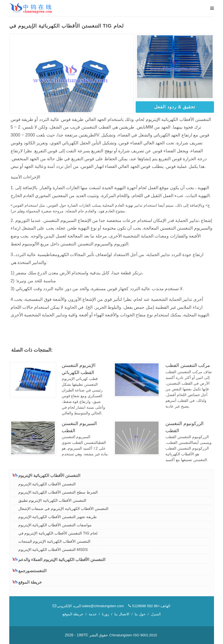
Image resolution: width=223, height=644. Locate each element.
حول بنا (140, 614)
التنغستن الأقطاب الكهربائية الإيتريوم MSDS (53, 550)
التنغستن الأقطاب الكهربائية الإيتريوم (46, 475)
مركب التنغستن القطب (188, 365)
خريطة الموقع (27, 582)
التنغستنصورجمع (29, 571)
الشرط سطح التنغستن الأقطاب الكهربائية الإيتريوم (58, 492)
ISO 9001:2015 (145, 635)
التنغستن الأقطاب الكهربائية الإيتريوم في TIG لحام (58, 533)
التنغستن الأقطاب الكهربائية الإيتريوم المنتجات (54, 541)
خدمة (93, 614)
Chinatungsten (121, 635)
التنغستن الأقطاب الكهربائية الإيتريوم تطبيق (52, 500)
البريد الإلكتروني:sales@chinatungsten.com (88, 606)
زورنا (105, 614)
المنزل (156, 614)
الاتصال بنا (122, 614)
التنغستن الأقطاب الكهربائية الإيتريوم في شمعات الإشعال (63, 509)
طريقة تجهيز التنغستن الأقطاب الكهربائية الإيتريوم (57, 517)
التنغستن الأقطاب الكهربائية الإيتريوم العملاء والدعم (59, 559)
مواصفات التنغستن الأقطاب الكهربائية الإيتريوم (55, 525)
